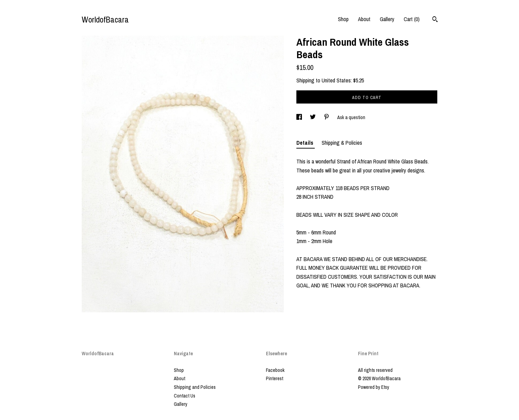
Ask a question (351, 117)
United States (336, 80)
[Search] (435, 20)
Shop (343, 19)
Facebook (275, 370)
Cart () (412, 19)
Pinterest (275, 378)
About (364, 19)
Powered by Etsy (374, 387)
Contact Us (185, 396)
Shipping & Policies (342, 143)
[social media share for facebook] (300, 117)
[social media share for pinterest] (327, 117)
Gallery (387, 19)
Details (306, 143)
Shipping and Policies (195, 387)
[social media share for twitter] (313, 117)
